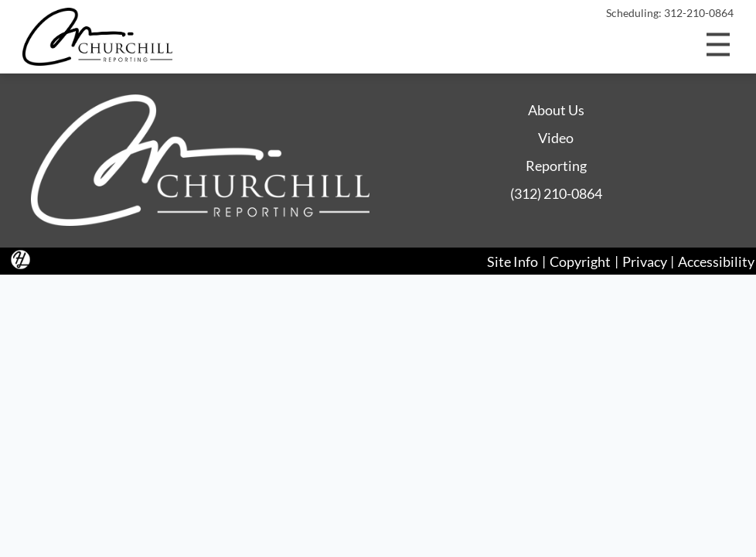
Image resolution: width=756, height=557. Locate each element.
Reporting (556, 166)
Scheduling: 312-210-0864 (670, 13)
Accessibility (716, 261)
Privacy (645, 261)
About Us (556, 110)
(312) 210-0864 (556, 193)
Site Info (513, 261)
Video (556, 138)
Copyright (580, 261)
